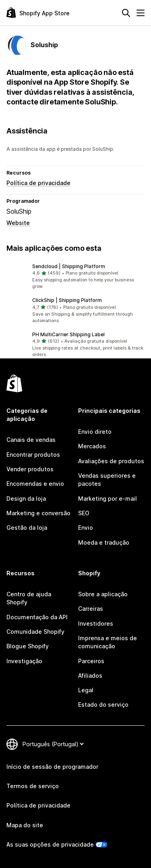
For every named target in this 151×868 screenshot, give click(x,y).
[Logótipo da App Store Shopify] (38, 13)
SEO (84, 513)
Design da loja (26, 499)
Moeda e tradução (104, 542)
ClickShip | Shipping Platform (67, 300)
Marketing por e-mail (108, 499)
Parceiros (91, 661)
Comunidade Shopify (35, 632)
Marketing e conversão (38, 513)
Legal (86, 690)
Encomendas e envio (35, 484)
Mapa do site (25, 825)
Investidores (96, 623)
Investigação (24, 661)
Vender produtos (30, 469)
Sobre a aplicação (103, 594)
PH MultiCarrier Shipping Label (68, 334)
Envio (86, 528)
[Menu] (141, 13)
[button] (75, 277)
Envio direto (95, 432)
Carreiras (91, 609)
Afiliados (90, 675)
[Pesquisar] (126, 13)
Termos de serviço (33, 786)
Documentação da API (37, 617)
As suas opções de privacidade (50, 844)
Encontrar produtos (33, 455)
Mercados (92, 446)
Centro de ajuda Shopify (29, 598)
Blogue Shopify (28, 646)
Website (18, 223)
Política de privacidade (38, 183)
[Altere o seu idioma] (53, 744)
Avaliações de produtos (111, 461)
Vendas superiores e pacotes (107, 480)
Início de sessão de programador (52, 767)
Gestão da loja (27, 528)
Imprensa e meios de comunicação (108, 642)
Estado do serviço (103, 705)
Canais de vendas (31, 440)
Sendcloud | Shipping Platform (69, 266)
